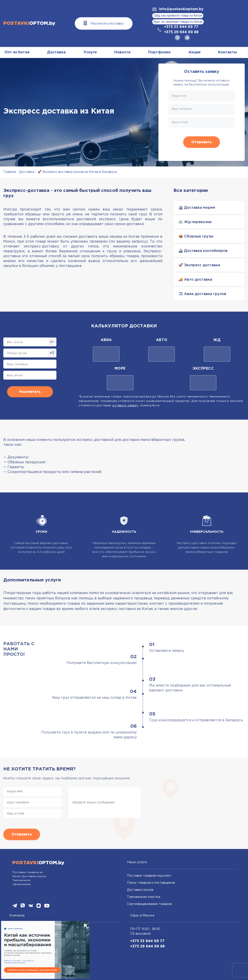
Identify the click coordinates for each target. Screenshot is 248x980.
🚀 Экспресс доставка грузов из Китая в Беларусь (77, 172)
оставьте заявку (125, 406)
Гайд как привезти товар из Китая (178, 16)
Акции (194, 52)
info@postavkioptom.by (181, 9)
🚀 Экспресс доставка (199, 265)
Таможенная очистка (144, 897)
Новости (122, 52)
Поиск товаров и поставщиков (151, 883)
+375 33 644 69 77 (181, 27)
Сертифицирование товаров (149, 904)
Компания (17, 916)
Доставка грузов (140, 890)
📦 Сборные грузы (196, 236)
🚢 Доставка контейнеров (203, 251)
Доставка (56, 52)
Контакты (228, 52)
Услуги (90, 52)
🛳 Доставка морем (197, 208)
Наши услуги (137, 862)
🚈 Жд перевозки (195, 222)
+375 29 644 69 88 (181, 32)
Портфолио (159, 52)
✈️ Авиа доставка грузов (202, 294)
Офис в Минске (142, 916)
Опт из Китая (17, 52)
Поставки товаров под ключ (149, 876)
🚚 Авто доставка (195, 280)
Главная (10, 172)
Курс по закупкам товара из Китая (178, 22)
